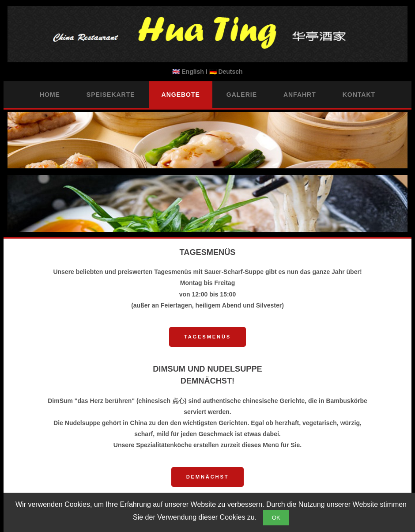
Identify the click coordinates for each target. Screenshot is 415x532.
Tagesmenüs (207, 337)
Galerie (242, 95)
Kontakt (359, 95)
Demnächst (208, 477)
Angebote (181, 95)
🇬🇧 (189, 72)
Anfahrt (300, 95)
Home (50, 95)
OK (276, 518)
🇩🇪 (226, 72)
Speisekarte (111, 95)
